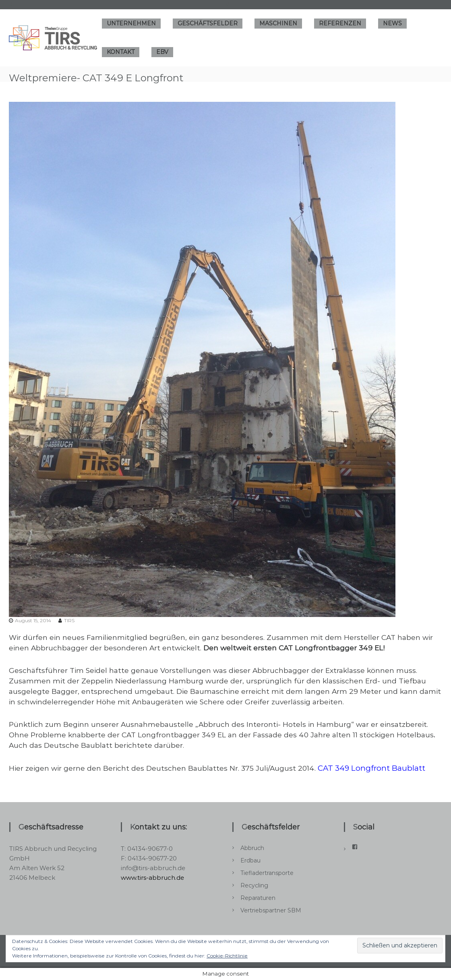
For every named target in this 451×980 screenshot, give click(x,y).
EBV (162, 52)
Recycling (254, 885)
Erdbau (250, 860)
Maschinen (278, 23)
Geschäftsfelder (208, 23)
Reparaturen (258, 898)
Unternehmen (131, 23)
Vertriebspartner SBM (271, 910)
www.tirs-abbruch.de (152, 878)
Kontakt (121, 52)
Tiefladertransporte (267, 873)
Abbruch (252, 848)
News (392, 23)
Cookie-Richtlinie (227, 956)
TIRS (69, 620)
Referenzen (340, 23)
